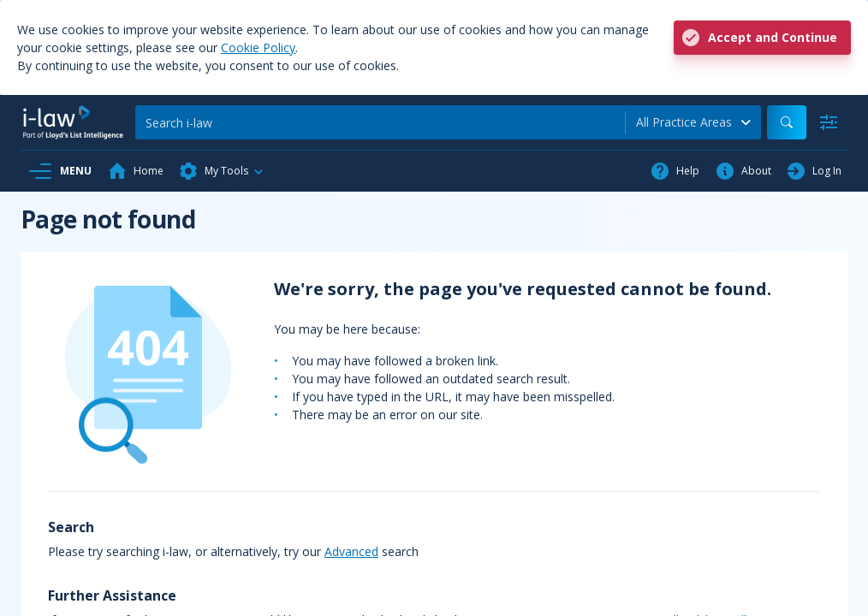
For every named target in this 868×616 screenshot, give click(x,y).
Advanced (351, 551)
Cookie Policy (258, 47)
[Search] (380, 122)
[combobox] (693, 122)
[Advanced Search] (829, 122)
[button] (222, 171)
